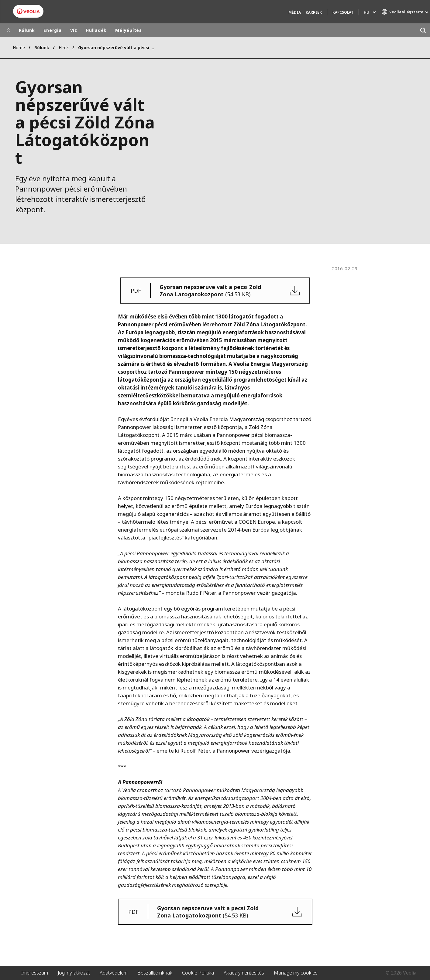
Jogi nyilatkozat (74, 973)
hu (366, 12)
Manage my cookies (296, 973)
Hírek (64, 48)
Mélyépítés (129, 30)
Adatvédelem (114, 973)
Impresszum (35, 973)
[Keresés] (423, 30)
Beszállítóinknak (155, 973)
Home (19, 48)
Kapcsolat (343, 12)
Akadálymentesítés (244, 973)
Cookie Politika (198, 973)
